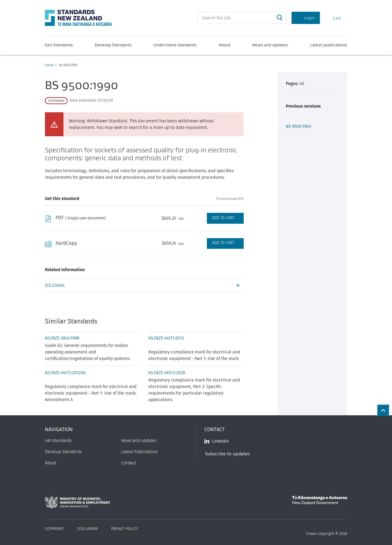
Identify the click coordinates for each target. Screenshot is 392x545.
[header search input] (242, 18)
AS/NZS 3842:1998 (62, 338)
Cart (333, 18)
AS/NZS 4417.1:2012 (166, 338)
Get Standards (59, 45)
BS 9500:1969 (298, 126)
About (224, 45)
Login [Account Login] (306, 18)
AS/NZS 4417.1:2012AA (65, 373)
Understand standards (175, 45)
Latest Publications (139, 452)
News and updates (270, 45)
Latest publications (329, 45)
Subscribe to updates (227, 454)
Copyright (54, 529)
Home (49, 65)
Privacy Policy (125, 529)
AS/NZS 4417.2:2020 (167, 373)
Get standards (58, 441)
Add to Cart (223, 218)
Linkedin (217, 441)
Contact (128, 463)
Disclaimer (87, 529)
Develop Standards (113, 45)
